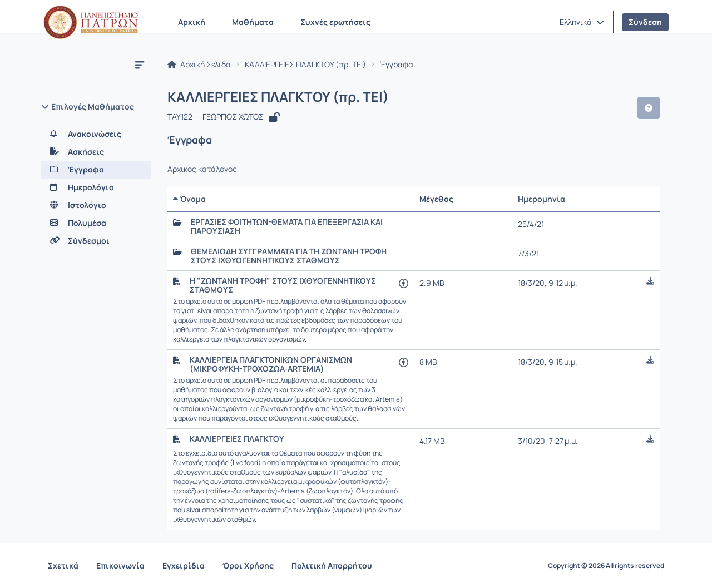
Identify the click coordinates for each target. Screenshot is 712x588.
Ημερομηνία (542, 199)
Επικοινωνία (120, 565)
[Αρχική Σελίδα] (91, 22)
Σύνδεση (645, 22)
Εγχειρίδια (184, 565)
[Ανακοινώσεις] (96, 134)
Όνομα (189, 199)
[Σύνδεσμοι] (96, 241)
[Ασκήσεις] (96, 152)
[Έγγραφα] (96, 170)
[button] (582, 22)
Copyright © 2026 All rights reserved (606, 566)
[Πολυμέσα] (96, 223)
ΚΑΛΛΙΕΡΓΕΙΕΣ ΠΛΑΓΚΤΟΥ (237, 439)
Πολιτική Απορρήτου (332, 565)
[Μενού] (140, 65)
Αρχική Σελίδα (199, 65)
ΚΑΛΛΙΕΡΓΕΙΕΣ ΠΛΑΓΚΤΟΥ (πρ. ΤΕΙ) (305, 65)
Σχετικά (63, 565)
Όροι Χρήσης (248, 565)
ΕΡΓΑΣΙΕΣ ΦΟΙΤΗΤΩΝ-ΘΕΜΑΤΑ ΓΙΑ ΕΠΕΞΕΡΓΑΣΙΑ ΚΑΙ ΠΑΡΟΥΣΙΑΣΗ (287, 226)
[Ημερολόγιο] (96, 187)
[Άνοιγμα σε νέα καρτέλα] (404, 283)
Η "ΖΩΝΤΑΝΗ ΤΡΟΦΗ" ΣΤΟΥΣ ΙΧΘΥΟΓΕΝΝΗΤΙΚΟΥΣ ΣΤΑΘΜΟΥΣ (283, 285)
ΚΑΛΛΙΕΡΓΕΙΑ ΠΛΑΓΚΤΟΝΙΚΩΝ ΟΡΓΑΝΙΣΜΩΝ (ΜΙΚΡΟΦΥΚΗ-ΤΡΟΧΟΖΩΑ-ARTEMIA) (271, 364)
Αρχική (192, 22)
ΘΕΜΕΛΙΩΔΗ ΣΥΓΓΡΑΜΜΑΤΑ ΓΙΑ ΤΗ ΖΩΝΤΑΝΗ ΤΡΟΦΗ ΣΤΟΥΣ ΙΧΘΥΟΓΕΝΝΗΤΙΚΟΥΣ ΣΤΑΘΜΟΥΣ (289, 256)
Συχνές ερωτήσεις (335, 22)
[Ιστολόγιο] (96, 205)
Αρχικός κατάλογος (202, 169)
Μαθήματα (253, 22)
